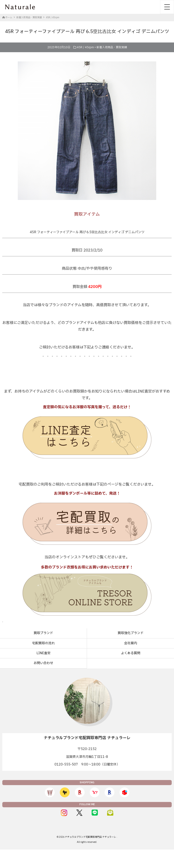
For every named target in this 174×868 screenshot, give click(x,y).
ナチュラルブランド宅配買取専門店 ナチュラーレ (91, 837)
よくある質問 (131, 653)
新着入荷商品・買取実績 (112, 47)
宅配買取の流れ (43, 643)
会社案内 (131, 643)
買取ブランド (43, 633)
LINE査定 (43, 653)
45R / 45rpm (85, 47)
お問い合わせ (43, 663)
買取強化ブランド (131, 633)
